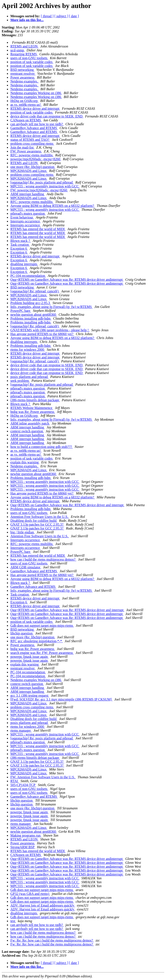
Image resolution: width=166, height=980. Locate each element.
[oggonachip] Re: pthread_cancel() (35, 291)
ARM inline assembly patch (30, 423)
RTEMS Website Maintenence (32, 408)
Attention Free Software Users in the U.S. (40, 517)
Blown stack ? (21, 241)
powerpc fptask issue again (30, 657)
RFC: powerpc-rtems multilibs (32, 155)
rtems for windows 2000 (28, 350)
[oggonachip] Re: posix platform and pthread (42, 182)
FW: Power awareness (26, 151)
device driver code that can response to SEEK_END (47, 116)
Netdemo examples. (25, 81)
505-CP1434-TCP (23, 785)
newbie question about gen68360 (34, 315)
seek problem (20, 381)
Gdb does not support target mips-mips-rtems (42, 626)
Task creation (20, 245)
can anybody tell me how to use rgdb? (37, 124)
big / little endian (23, 532)
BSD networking (22, 70)
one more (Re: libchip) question (33, 167)
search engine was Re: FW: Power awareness (42, 653)
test (13, 921)
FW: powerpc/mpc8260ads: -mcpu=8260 (39, 190)
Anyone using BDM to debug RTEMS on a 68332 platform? (53, 206)
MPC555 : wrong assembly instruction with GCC (45, 186)
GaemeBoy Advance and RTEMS (34, 128)
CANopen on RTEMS (26, 120)
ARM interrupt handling (28, 194)
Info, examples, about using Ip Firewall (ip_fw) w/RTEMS (51, 307)
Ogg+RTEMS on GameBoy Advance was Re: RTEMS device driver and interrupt (67, 505)
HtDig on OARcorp (24, 101)
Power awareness (23, 77)
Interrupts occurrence (26, 221)
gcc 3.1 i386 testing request (30, 695)
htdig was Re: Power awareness (33, 412)
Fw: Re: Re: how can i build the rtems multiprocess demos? (52, 940)
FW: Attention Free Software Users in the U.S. (43, 777)
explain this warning (25, 462)
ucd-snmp (18, 50)
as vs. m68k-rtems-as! (26, 105)
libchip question (22, 633)
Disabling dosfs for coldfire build (34, 521)
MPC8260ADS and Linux (29, 171)
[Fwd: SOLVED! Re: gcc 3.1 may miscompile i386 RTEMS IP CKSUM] (61, 699)
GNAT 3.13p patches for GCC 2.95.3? (37, 524)
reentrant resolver (23, 74)
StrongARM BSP (23, 847)
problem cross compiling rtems (32, 144)
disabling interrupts (24, 264)
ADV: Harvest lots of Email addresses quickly (43, 905)
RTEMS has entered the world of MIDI (38, 229)
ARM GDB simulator (26, 567)
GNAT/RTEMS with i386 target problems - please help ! (50, 330)
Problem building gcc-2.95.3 (31, 303)
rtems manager (21, 730)
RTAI (15, 781)
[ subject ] (61, 16)
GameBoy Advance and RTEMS (33, 587)
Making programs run (26, 835)
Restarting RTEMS (24, 54)
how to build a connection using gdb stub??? (42, 447)
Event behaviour (22, 217)
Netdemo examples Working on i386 (36, 93)
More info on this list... (27, 20)
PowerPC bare (21, 311)
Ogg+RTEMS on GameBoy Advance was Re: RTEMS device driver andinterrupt (67, 280)
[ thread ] (47, 16)
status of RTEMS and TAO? (30, 140)
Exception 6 (19, 248)
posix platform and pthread (30, 377)
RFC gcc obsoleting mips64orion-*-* (37, 641)
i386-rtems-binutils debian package (35, 400)
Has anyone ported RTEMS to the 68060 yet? (42, 334)
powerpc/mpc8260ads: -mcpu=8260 (36, 159)
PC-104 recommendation (28, 276)
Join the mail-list (22, 147)
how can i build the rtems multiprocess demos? (43, 559)
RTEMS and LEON (24, 46)
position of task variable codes (32, 62)
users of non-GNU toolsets (29, 58)
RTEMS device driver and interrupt (35, 109)
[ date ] (74, 16)
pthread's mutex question (28, 213)
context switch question (27, 431)
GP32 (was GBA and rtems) (30, 894)
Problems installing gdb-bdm (31, 318)
